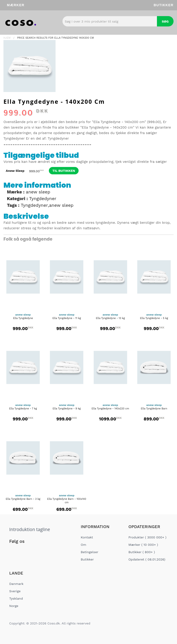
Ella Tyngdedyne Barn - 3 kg (23, 499)
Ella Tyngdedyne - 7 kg (23, 409)
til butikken (64, 171)
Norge (14, 606)
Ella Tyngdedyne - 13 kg (110, 318)
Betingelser (89, 552)
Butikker (164, 5)
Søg (165, 21)
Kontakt (87, 537)
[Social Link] (13, 551)
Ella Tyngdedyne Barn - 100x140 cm (67, 501)
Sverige (15, 591)
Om (83, 545)
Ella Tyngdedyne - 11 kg (67, 318)
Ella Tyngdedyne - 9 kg (67, 409)
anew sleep (38, 192)
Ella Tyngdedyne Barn (154, 409)
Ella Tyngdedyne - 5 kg (154, 318)
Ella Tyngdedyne (23, 318)
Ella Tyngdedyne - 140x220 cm (110, 409)
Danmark (16, 584)
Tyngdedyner (14, 138)
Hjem (7, 38)
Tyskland (16, 598)
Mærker (16, 5)
